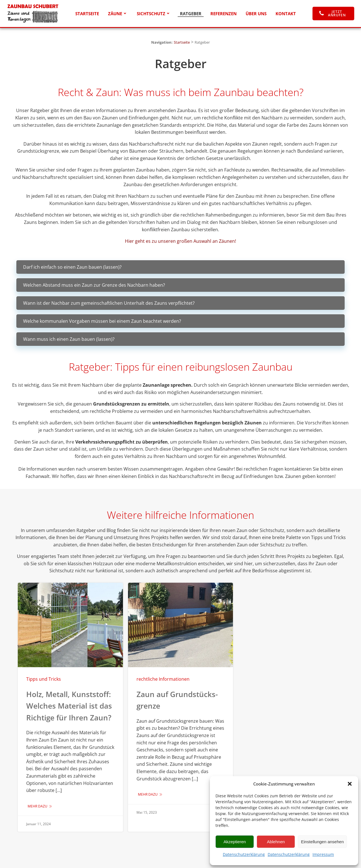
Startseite (87, 14)
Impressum (323, 854)
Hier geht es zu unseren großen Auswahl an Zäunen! (180, 241)
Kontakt (286, 14)
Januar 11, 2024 (38, 824)
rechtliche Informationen (163, 679)
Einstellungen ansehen (322, 842)
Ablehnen (276, 842)
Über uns (256, 14)
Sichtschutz (154, 14)
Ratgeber (191, 14)
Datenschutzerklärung (244, 854)
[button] (350, 784)
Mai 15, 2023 (147, 812)
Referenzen (224, 14)
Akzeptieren (235, 842)
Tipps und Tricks (44, 679)
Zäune (118, 14)
